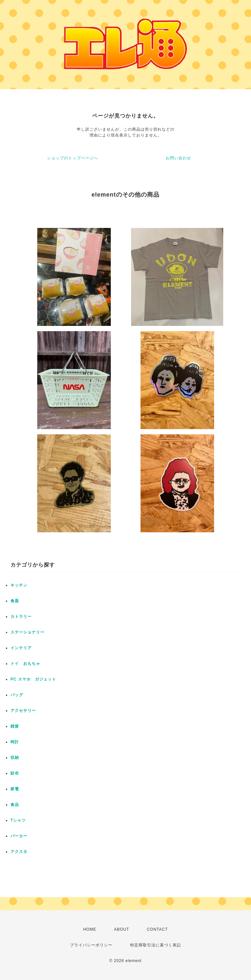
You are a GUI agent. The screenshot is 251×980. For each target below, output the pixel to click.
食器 (15, 601)
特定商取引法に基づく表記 (156, 945)
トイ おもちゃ (25, 664)
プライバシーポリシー (91, 945)
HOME (90, 929)
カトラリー (21, 617)
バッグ (17, 695)
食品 (15, 805)
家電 (15, 789)
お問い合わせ (178, 158)
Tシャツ (18, 820)
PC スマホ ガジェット (33, 679)
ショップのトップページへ (73, 158)
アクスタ (19, 852)
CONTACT (157, 929)
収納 (15, 758)
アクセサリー (23, 711)
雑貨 (15, 726)
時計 (15, 742)
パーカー (19, 836)
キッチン (19, 585)
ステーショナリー (27, 632)
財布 (15, 773)
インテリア (21, 648)
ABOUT (122, 929)
